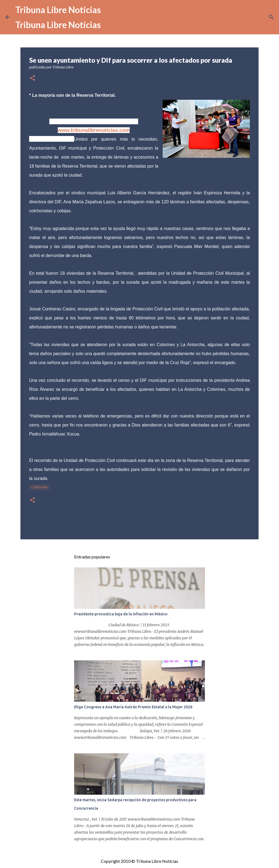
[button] (32, 78)
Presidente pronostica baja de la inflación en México (121, 614)
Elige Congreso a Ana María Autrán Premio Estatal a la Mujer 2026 (133, 707)
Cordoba (39, 487)
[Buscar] (271, 17)
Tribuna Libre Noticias (58, 10)
